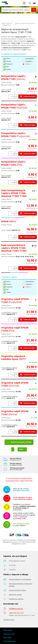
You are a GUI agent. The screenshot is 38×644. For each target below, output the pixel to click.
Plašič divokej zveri (9, 641)
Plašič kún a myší (9, 634)
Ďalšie (22, 449)
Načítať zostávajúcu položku (21, 442)
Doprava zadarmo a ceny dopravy (20, 579)
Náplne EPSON (6, 25)
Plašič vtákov (7, 637)
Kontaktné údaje (9, 620)
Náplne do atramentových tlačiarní (25, 23)
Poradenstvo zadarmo (16, 599)
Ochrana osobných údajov (17, 590)
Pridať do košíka (28, 96)
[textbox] (16, 10)
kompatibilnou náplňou (10, 313)
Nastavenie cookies (15, 595)
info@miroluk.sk (16, 609)
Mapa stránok (8, 630)
